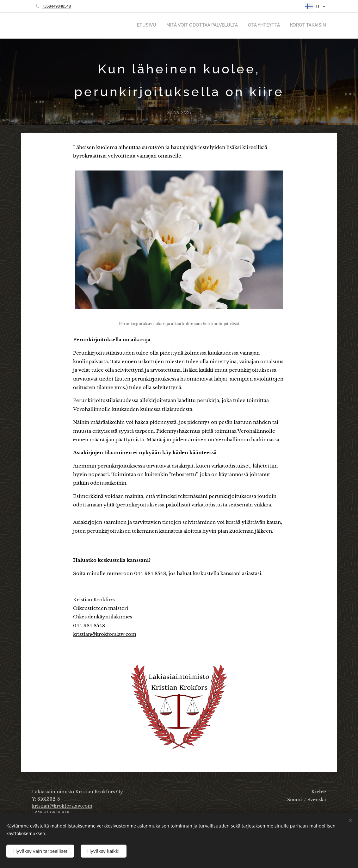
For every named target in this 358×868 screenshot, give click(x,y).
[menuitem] (297, 26)
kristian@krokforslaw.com (105, 634)
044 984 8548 (150, 573)
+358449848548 (56, 6)
